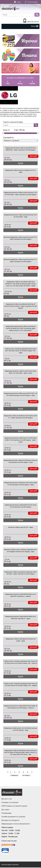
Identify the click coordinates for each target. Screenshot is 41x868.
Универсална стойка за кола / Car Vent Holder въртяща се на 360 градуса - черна (20, 729)
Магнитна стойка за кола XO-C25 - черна (21, 527)
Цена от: (7, 130)
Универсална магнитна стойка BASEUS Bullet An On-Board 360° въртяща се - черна (21, 617)
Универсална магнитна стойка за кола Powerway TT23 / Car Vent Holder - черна (21, 216)
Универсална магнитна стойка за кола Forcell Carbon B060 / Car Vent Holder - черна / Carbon (20, 372)
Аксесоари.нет (12, 792)
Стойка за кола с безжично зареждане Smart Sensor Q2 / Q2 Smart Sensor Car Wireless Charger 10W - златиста (21, 662)
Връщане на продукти (10, 820)
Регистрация (31, 2)
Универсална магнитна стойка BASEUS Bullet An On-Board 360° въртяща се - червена (21, 595)
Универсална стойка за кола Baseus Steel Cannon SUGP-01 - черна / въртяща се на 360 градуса (21, 417)
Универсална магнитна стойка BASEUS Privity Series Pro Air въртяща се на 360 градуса (20, 506)
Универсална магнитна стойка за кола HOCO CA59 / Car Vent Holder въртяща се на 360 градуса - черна (21, 394)
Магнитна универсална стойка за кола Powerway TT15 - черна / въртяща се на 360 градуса (20, 238)
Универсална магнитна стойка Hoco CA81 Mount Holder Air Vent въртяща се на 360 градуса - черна (21, 484)
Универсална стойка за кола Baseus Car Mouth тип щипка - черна (21, 640)
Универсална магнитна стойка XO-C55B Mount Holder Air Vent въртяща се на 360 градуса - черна (20, 461)
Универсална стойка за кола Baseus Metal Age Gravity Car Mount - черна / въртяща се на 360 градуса (21, 573)
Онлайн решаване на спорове (13, 817)
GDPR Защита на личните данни (14, 806)
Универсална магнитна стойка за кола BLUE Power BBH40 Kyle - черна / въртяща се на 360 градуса (21, 149)
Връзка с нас (7, 799)
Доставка (5, 809)
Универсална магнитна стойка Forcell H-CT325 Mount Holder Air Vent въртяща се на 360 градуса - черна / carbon (20, 440)
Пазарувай (8, 845)
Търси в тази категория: (13, 122)
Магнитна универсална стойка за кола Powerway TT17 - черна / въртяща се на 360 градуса (20, 260)
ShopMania (5, 851)
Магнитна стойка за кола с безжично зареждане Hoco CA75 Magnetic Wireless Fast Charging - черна (20, 551)
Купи (21, 163)
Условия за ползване (10, 802)
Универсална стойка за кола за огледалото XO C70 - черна (21, 171)
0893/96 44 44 (33, 22)
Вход (17, 2)
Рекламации (6, 813)
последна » (26, 775)
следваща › (15, 775)
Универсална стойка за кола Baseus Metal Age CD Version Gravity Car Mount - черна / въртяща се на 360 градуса (21, 306)
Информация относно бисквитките (16, 824)
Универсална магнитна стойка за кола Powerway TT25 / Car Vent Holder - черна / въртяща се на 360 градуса (21, 193)
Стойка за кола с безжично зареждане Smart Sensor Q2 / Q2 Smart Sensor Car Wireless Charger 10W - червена (21, 684)
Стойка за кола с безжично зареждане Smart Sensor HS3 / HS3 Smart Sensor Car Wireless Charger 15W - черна (21, 351)
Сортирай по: (8, 137)
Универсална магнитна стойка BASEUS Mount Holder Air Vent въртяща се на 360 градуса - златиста (21, 707)
